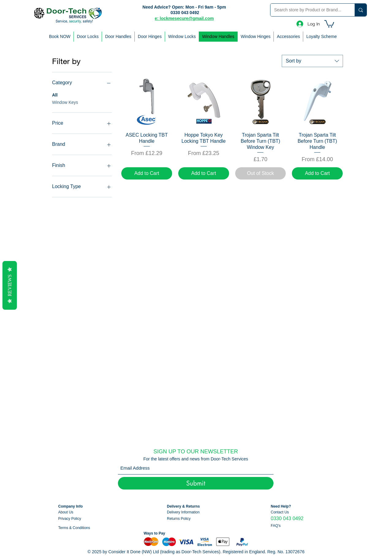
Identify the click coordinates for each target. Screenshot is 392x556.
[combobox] (312, 61)
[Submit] (196, 483)
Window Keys (65, 102)
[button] (329, 23)
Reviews (10, 285)
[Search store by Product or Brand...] (308, 10)
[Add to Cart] (147, 173)
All (55, 95)
